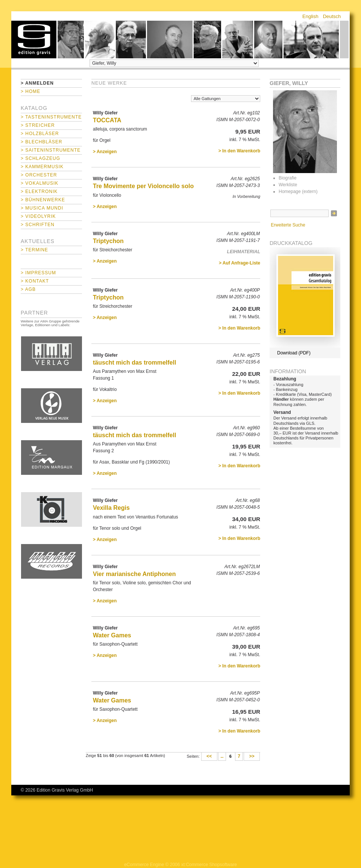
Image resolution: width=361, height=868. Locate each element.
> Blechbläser (42, 142)
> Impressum (38, 273)
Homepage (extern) (298, 192)
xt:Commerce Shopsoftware (209, 865)
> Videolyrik (38, 216)
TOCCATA (107, 120)
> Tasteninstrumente (51, 117)
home (34, 40)
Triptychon (108, 241)
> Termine (34, 250)
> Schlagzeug (40, 158)
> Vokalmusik (39, 183)
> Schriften (38, 225)
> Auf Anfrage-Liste (240, 263)
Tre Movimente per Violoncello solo (143, 186)
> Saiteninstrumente (51, 150)
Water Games (112, 635)
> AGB (28, 289)
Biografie (287, 178)
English (310, 16)
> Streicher (38, 125)
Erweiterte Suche (288, 225)
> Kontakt (35, 281)
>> (252, 757)
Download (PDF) (294, 353)
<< (209, 757)
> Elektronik (39, 192)
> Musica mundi (42, 208)
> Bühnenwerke (43, 200)
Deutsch (332, 16)
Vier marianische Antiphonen (134, 574)
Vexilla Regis (111, 508)
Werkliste (288, 185)
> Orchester (39, 175)
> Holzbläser (40, 134)
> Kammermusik (42, 167)
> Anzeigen (105, 152)
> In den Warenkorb (239, 151)
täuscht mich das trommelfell (134, 363)
